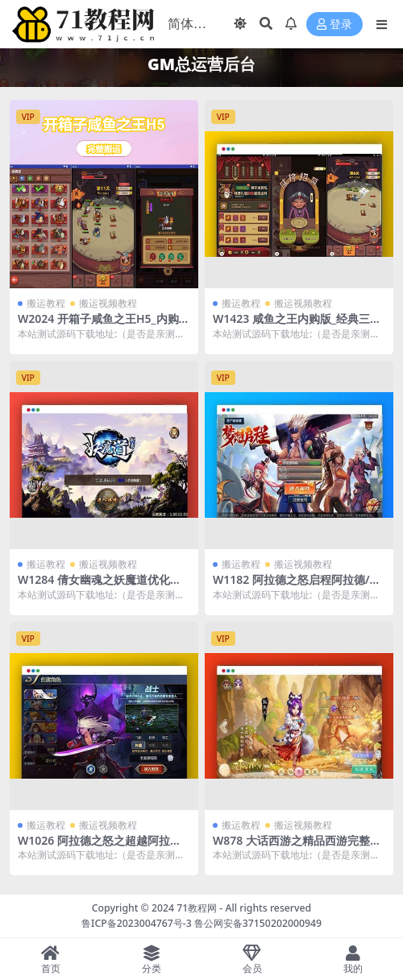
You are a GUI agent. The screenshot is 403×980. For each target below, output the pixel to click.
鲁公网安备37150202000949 (258, 923)
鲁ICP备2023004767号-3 (137, 923)
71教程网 (197, 908)
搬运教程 (46, 303)
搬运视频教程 (108, 303)
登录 (334, 25)
